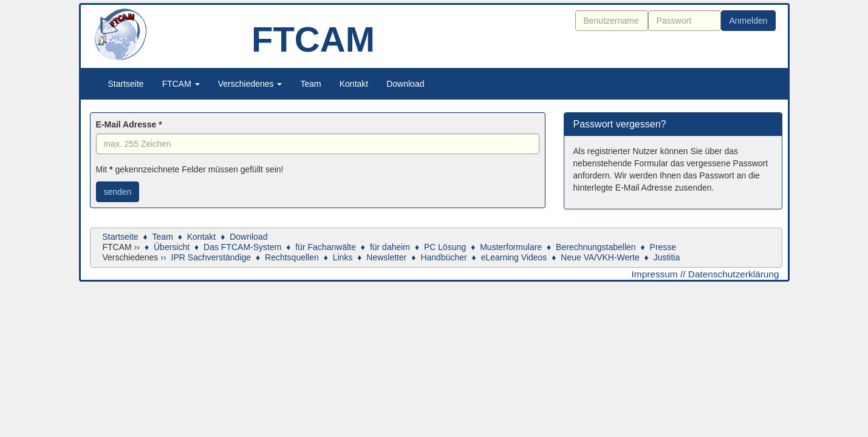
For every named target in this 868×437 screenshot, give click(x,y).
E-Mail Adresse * (129, 124)
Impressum (655, 274)
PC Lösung (445, 247)
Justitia (667, 257)
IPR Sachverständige (211, 257)
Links (343, 257)
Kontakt (354, 84)
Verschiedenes (250, 84)
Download (405, 84)
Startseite (126, 84)
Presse (663, 247)
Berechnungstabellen (596, 247)
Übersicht (172, 247)
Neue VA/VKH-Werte (600, 257)
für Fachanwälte (326, 247)
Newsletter (386, 257)
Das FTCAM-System (242, 247)
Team (310, 84)
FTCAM (181, 84)
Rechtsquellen (292, 257)
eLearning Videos (514, 257)
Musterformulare (511, 247)
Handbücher (443, 257)
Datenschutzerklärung (734, 274)
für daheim (390, 247)
